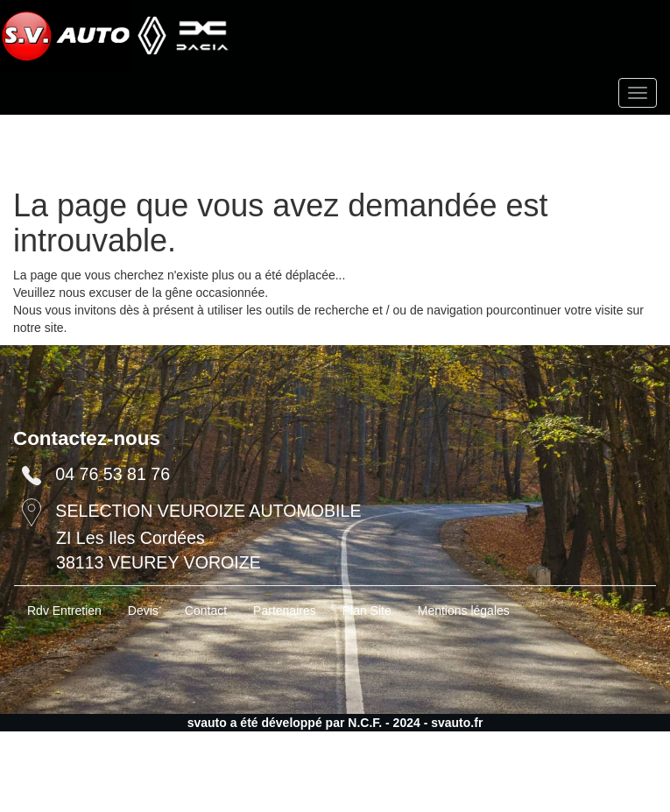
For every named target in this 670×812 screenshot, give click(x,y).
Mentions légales (464, 611)
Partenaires (285, 611)
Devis (143, 611)
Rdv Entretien (64, 611)
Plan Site (367, 611)
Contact (206, 611)
